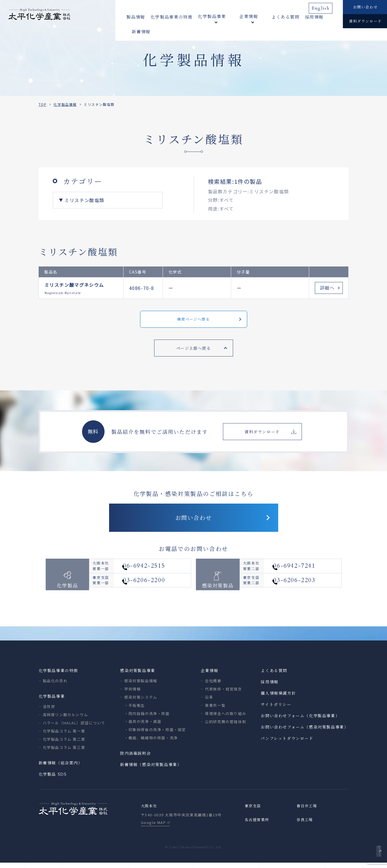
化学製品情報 (65, 104)
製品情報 (136, 17)
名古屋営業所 (258, 825)
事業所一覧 (215, 710)
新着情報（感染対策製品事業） (151, 769)
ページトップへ (377, 856)
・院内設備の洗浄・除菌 (147, 718)
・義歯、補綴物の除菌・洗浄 (151, 743)
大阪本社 (150, 811)
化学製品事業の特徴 (172, 17)
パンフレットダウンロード (287, 743)
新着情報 (322, 17)
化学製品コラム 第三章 (64, 752)
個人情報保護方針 (278, 698)
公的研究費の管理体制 (225, 726)
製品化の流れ (55, 686)
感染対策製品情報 (141, 686)
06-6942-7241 (306, 573)
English (322, 6)
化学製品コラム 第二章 (64, 744)
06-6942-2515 (156, 573)
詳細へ (327, 288)
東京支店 (253, 811)
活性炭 (49, 711)
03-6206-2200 (156, 592)
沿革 (209, 702)
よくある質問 (269, 17)
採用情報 (298, 17)
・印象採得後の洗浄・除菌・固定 (155, 734)
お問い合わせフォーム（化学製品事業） (300, 720)
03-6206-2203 (306, 592)
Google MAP (153, 828)
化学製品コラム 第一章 (64, 736)
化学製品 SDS (53, 779)
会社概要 (213, 686)
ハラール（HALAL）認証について (74, 728)
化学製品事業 (52, 701)
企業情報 (209, 675)
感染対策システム (141, 702)
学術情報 (132, 694)
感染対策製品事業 (138, 675)
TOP (43, 104)
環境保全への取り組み (225, 718)
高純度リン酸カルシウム (66, 719)
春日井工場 (308, 811)
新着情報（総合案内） (61, 768)
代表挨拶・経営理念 (223, 694)
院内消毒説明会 (135, 758)
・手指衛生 (135, 710)
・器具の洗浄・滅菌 (143, 726)
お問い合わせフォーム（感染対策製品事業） (305, 732)
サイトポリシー (276, 709)
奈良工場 (305, 825)
